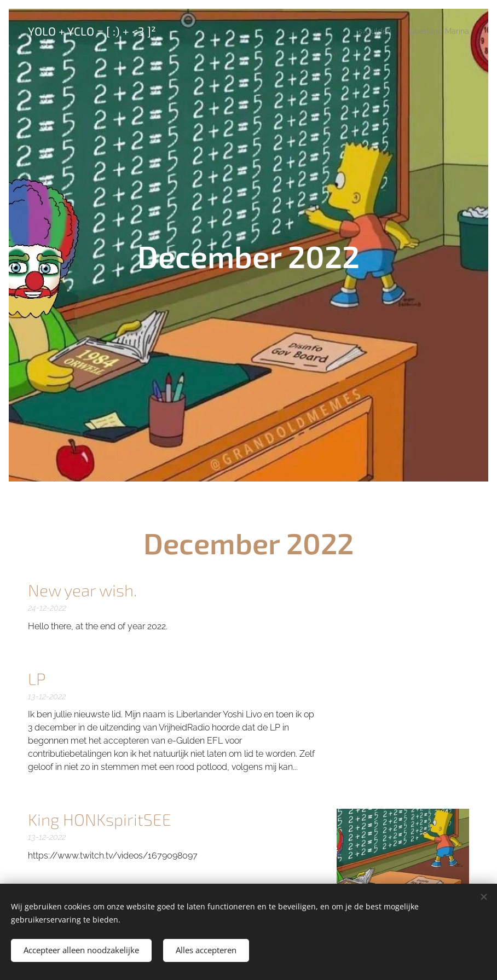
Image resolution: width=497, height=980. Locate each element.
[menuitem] (369, 31)
